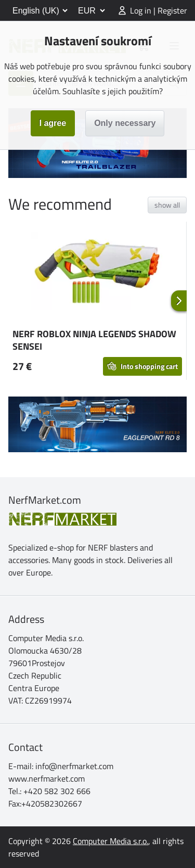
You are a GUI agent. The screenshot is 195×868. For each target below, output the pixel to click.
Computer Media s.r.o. (110, 841)
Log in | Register (159, 10)
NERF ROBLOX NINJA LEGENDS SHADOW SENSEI (94, 340)
